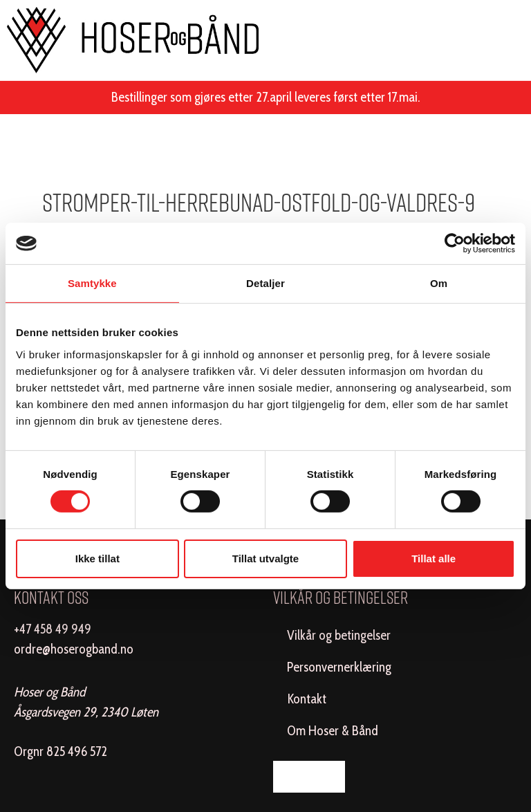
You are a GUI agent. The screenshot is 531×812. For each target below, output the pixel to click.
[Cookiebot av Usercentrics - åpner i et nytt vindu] (455, 243)
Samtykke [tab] (92, 283)
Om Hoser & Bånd (333, 731)
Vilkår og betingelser (339, 635)
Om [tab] (439, 283)
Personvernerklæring (339, 667)
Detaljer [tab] (265, 283)
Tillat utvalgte (265, 559)
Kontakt (307, 699)
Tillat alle (434, 559)
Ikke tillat (97, 559)
